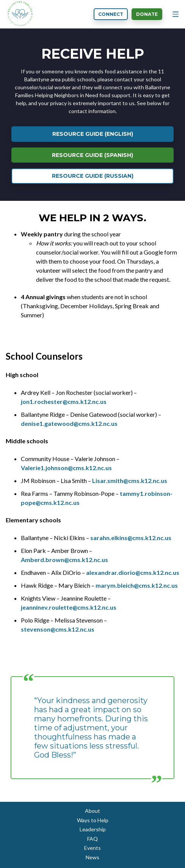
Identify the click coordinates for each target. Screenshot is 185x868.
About (92, 811)
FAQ (92, 839)
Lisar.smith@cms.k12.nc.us (130, 481)
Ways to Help (93, 820)
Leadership (93, 829)
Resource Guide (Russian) (93, 176)
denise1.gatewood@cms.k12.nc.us (69, 423)
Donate (147, 14)
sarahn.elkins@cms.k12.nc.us (131, 538)
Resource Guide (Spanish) (92, 155)
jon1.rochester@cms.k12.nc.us (64, 401)
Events (92, 848)
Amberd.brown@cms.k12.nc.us (64, 560)
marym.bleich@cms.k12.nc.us (137, 585)
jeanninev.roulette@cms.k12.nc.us (69, 607)
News (92, 857)
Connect (111, 14)
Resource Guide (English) (93, 134)
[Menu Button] (176, 14)
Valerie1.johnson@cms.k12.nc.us (66, 468)
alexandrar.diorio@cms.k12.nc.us (133, 572)
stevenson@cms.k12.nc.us (58, 629)
